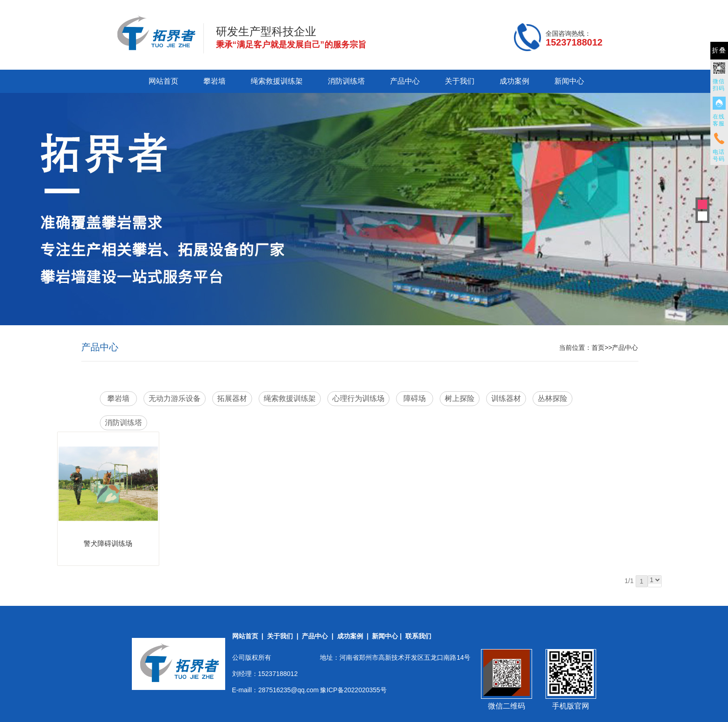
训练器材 (506, 398)
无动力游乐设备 (175, 398)
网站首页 (163, 81)
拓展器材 (232, 398)
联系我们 (418, 636)
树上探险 (460, 398)
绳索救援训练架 (277, 81)
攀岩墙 (214, 81)
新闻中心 (569, 81)
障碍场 (415, 398)
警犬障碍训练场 (108, 543)
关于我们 (460, 81)
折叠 (719, 50)
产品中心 (405, 81)
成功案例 (514, 81)
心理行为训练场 (358, 398)
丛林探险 (552, 398)
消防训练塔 (346, 81)
